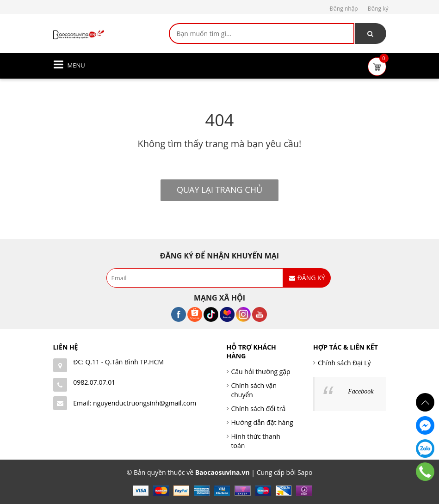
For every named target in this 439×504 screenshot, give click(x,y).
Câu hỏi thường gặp (261, 372)
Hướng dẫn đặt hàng (262, 422)
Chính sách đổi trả (259, 409)
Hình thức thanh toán (256, 441)
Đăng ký (378, 9)
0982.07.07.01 (94, 382)
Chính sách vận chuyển (254, 390)
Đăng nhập (344, 9)
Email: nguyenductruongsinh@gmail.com (135, 403)
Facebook (361, 391)
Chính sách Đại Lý (344, 363)
